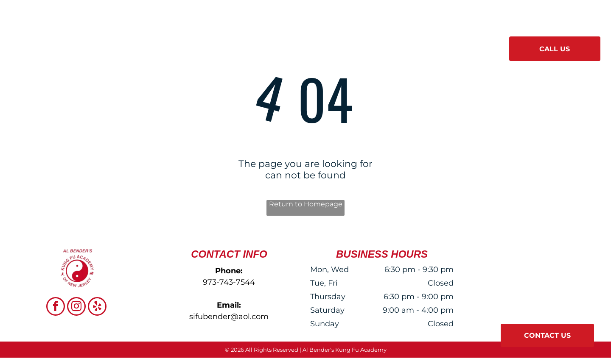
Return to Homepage (306, 204)
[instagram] (76, 307)
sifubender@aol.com (229, 317)
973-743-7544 (229, 282)
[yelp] (97, 307)
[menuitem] (191, 46)
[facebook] (56, 307)
